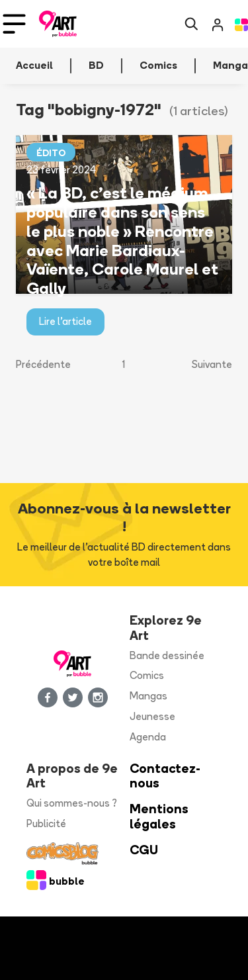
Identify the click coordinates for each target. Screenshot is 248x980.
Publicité (46, 824)
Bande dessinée (167, 655)
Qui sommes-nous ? (72, 803)
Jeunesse (152, 716)
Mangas (148, 696)
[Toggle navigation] (14, 24)
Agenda (148, 737)
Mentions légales (159, 817)
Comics (147, 675)
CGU (144, 850)
